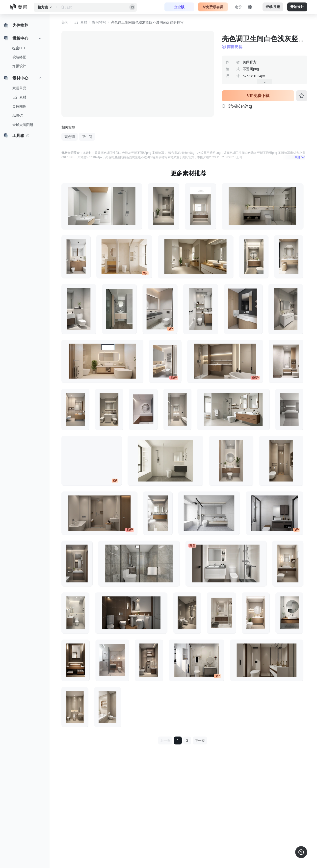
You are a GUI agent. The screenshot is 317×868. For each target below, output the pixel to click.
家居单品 (19, 88)
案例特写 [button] (99, 22)
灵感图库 (19, 106)
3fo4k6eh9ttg (240, 106)
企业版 (179, 7)
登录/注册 (273, 7)
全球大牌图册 (23, 125)
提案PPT (19, 48)
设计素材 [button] (80, 22)
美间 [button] (65, 22)
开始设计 (297, 7)
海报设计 (19, 66)
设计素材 (19, 97)
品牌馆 (18, 116)
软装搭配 (19, 57)
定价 (238, 7)
